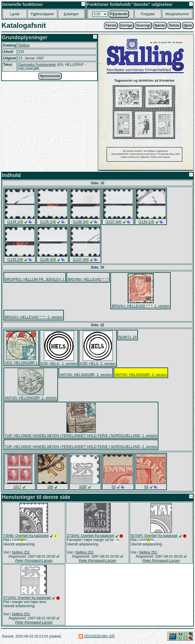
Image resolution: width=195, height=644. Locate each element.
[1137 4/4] (113, 222)
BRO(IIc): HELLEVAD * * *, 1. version (141, 306)
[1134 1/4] (15, 222)
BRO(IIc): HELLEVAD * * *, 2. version (34, 317)
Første (111, 25)
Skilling (24, 45)
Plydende (119, 14)
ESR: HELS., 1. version (59, 364)
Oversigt (143, 25)
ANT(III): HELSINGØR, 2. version (86, 375)
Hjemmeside (50, 76)
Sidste (174, 25)
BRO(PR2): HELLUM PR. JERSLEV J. (35, 279)
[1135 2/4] (48, 222)
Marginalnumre (177, 14)
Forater (148, 14)
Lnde (15, 14)
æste (160, 25)
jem (188, 25)
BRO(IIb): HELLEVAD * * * (88, 279)
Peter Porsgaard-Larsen (34, 561)
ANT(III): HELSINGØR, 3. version (141, 375)
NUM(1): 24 (128, 337)
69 (146, 487)
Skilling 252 (21, 553)
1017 (17, 487)
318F (83, 487)
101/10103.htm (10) (99, 637)
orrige (126, 25)
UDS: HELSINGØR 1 (21, 363)
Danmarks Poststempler (37, 65)
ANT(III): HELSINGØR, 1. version (31, 398)
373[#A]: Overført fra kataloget (90, 536)
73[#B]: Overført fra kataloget (26, 536)
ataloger (71, 14)
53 (113, 487)
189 (50, 487)
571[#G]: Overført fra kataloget (27, 598)
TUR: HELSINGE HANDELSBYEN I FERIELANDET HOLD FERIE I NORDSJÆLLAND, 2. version (81, 447)
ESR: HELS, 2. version (98, 364)
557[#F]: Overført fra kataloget (154, 536)
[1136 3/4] (81, 222)
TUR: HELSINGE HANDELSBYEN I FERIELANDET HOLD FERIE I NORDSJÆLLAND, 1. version (81, 436)
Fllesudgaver (42, 14)
